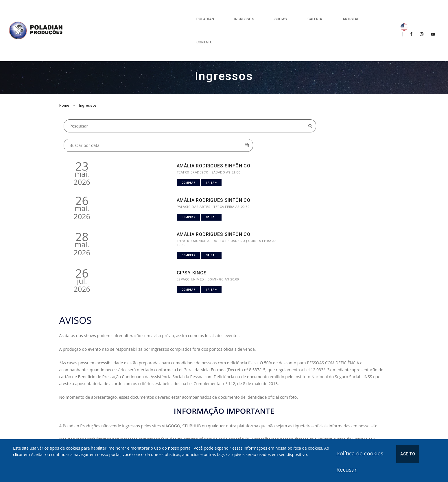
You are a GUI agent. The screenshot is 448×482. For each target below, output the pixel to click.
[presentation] (329, 439)
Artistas (322, 12)
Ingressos (216, 12)
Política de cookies (290, 458)
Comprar (155, 134)
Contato (359, 12)
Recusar (361, 458)
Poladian (176, 12)
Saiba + (178, 134)
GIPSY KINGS (319, 157)
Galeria (286, 12)
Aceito (338, 459)
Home (64, 69)
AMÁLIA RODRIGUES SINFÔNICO (167, 114)
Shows (252, 12)
